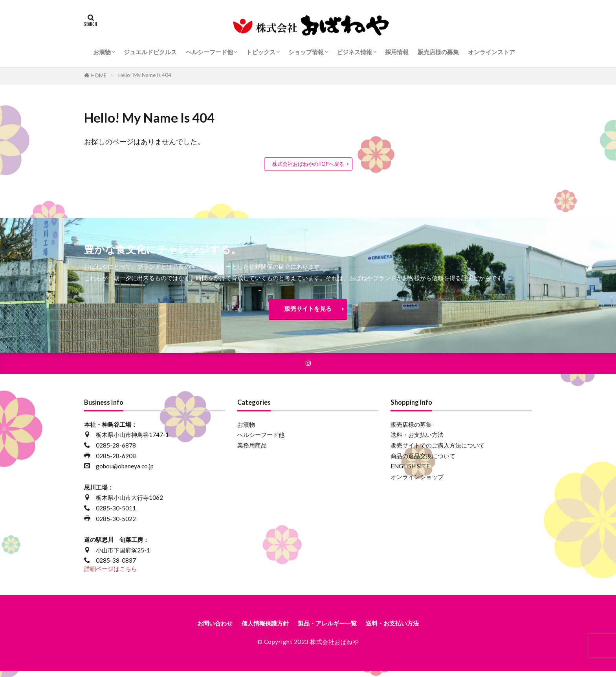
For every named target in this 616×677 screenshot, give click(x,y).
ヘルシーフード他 (209, 52)
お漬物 (102, 52)
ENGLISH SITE (410, 471)
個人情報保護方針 (258, 629)
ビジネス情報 (354, 52)
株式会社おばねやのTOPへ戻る (308, 164)
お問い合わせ (199, 629)
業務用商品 (252, 450)
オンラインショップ (417, 481)
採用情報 (397, 52)
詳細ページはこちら (111, 573)
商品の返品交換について (423, 461)
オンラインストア (491, 52)
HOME (99, 75)
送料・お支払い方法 (417, 440)
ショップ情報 (306, 52)
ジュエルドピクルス (150, 52)
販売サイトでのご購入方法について (438, 450)
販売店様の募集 (438, 52)
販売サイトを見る (308, 310)
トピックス (261, 52)
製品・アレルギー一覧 (330, 629)
